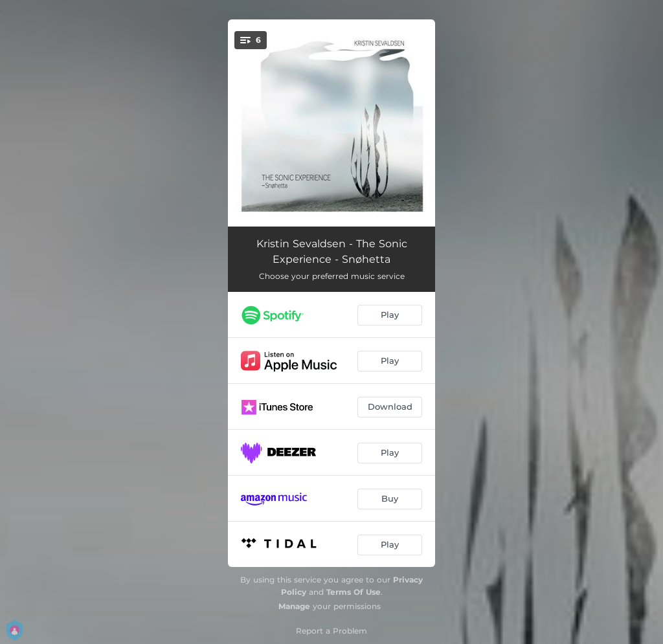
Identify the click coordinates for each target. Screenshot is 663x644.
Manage (294, 606)
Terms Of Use (354, 592)
